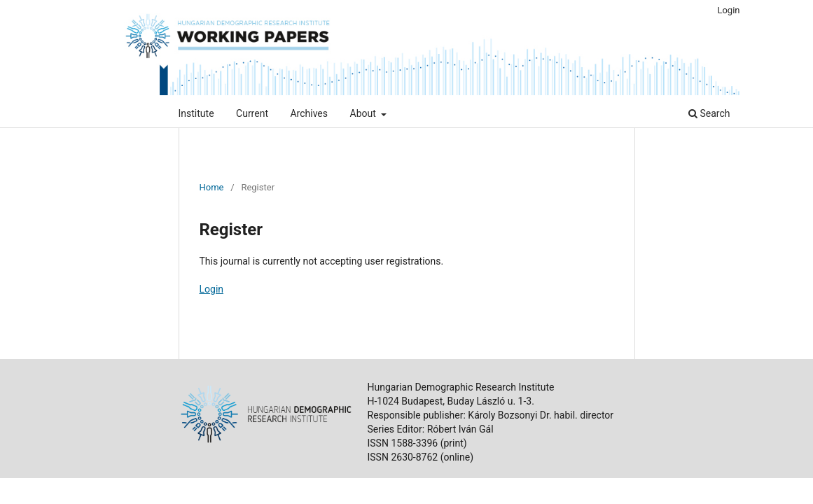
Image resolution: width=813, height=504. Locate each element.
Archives (309, 113)
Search (709, 113)
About (364, 113)
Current (252, 113)
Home (212, 187)
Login (728, 10)
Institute (196, 113)
